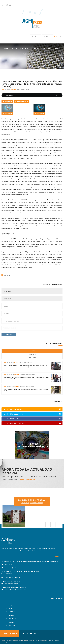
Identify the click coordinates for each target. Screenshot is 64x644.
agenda (56, 49)
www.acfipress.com (28, 480)
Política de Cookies (15, 641)
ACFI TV (32, 351)
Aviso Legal (5, 641)
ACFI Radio (32, 358)
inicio (11, 605)
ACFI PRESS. (44, 641)
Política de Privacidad (29, 641)
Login (56, 36)
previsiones (46, 49)
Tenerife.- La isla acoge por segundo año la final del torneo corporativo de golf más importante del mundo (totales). (32, 84)
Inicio (7, 49)
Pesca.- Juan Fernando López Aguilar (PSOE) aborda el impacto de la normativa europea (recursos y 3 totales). (26, 366)
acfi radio (35, 49)
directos (32, 57)
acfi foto (24, 49)
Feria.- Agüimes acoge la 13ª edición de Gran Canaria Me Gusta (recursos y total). (26, 390)
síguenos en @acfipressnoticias (32, 503)
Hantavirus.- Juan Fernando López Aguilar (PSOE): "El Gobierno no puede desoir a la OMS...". (26, 378)
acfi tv (14, 49)
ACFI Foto (32, 354)
